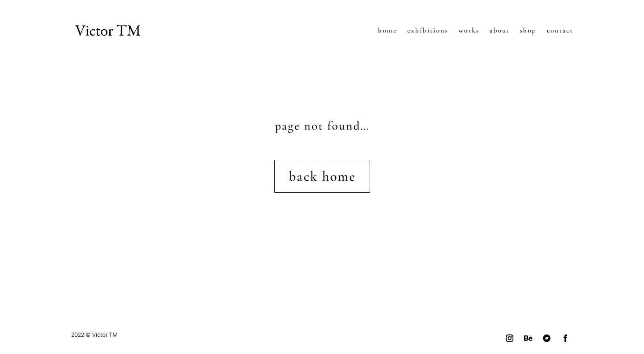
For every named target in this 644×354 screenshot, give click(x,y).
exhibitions (428, 30)
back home (322, 176)
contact (560, 30)
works (469, 30)
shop (528, 30)
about (500, 30)
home (388, 30)
